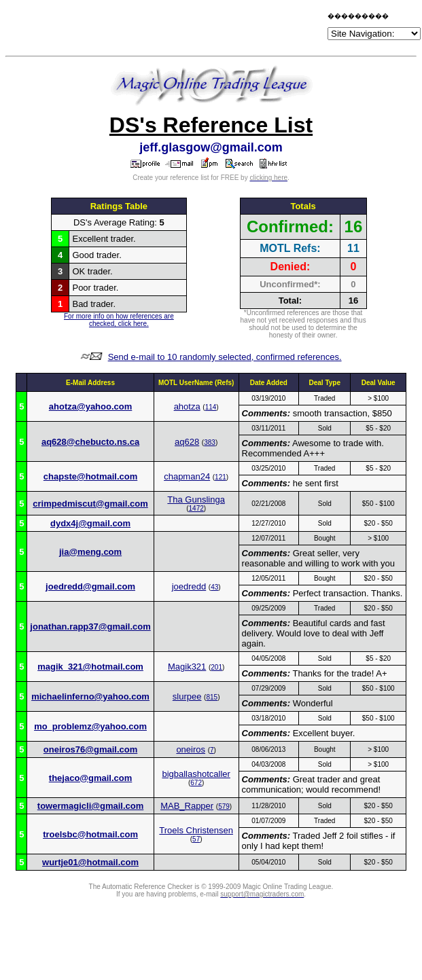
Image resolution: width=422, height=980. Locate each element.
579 (224, 806)
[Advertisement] (166, 29)
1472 (196, 508)
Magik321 (187, 667)
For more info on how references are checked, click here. (119, 320)
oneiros (191, 749)
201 (216, 667)
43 (214, 587)
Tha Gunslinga (196, 500)
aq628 (187, 442)
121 (221, 477)
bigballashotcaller (196, 774)
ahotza (187, 406)
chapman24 (187, 476)
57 (196, 839)
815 (212, 697)
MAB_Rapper (187, 806)
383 (210, 442)
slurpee (187, 696)
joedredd (189, 586)
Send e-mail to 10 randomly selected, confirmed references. (225, 357)
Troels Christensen (196, 830)
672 (196, 783)
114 (211, 407)
